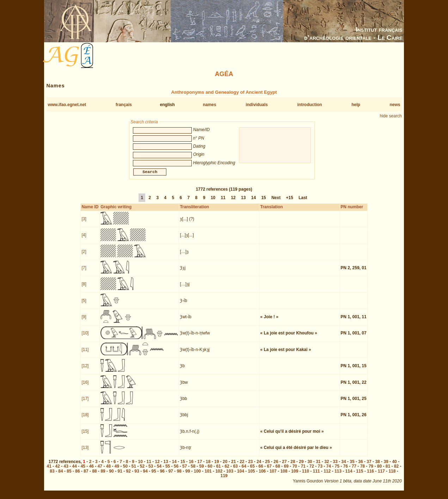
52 (142, 470)
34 (343, 466)
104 (241, 475)
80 (379, 470)
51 (134, 470)
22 (242, 466)
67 (269, 470)
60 (210, 470)
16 (191, 466)
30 (310, 466)
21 (234, 466)
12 (233, 202)
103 (230, 475)
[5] (84, 305)
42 (58, 470)
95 (154, 475)
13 (243, 202)
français (124, 105)
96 (162, 475)
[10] (85, 337)
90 (111, 475)
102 (219, 475)
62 (227, 470)
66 (261, 470)
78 (363, 470)
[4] (84, 239)
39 (386, 466)
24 (259, 466)
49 (117, 470)
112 (327, 475)
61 (218, 470)
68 (278, 470)
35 (352, 466)
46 (91, 470)
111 (316, 475)
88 (94, 475)
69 (286, 470)
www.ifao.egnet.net (67, 105)
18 (208, 466)
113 (338, 475)
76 (346, 470)
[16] (85, 387)
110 (306, 475)
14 (253, 202)
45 (83, 470)
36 (360, 466)
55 (168, 470)
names (209, 105)
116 (370, 475)
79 (371, 470)
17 (200, 466)
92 (128, 475)
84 (60, 475)
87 (86, 475)
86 (77, 475)
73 (320, 470)
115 (360, 475)
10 (213, 202)
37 (369, 466)
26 (276, 466)
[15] (85, 436)
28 (293, 466)
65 (252, 470)
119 (224, 480)
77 (354, 470)
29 (301, 466)
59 (201, 470)
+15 (289, 202)
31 (318, 466)
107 (273, 475)
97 (171, 475)
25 (267, 466)
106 (262, 475)
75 (337, 470)
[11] (85, 354)
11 (223, 202)
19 (217, 466)
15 (263, 202)
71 (303, 470)
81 (388, 470)
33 (335, 466)
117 (381, 475)
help (356, 105)
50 (125, 470)
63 (235, 470)
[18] (85, 419)
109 (295, 475)
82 (396, 470)
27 (284, 466)
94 (145, 475)
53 (151, 470)
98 (179, 475)
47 (100, 470)
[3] (84, 223)
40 (394, 466)
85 (69, 475)
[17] (85, 403)
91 (120, 475)
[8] (84, 288)
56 (176, 470)
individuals (257, 105)
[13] (85, 452)
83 (52, 475)
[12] (85, 370)
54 (159, 470)
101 (208, 475)
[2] (84, 256)
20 (225, 466)
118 (392, 475)
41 (49, 470)
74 (329, 470)
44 (75, 470)
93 (137, 475)
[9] (84, 321)
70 (294, 470)
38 (377, 466)
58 (193, 470)
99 (188, 475)
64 (244, 470)
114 (349, 475)
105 (251, 475)
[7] (84, 272)
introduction (309, 105)
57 (185, 470)
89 (103, 475)
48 (108, 470)
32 (327, 466)
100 (197, 475)
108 (284, 475)
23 (250, 466)
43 (66, 470)
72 (311, 470)
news (395, 105)
